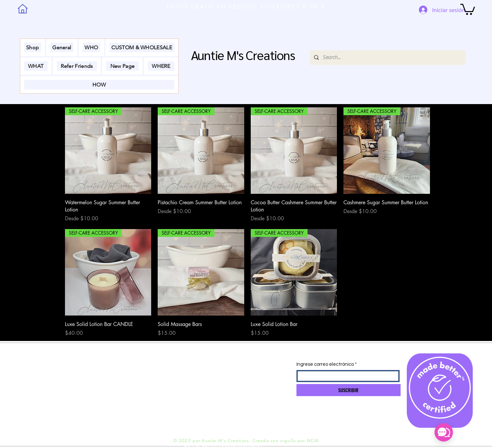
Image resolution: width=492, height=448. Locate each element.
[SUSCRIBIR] (349, 390)
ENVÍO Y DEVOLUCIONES (113, 366)
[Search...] (387, 58)
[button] (468, 9)
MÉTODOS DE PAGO (108, 392)
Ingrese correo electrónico (325, 364)
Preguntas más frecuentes (112, 404)
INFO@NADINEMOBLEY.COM (193, 366)
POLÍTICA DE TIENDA (108, 379)
